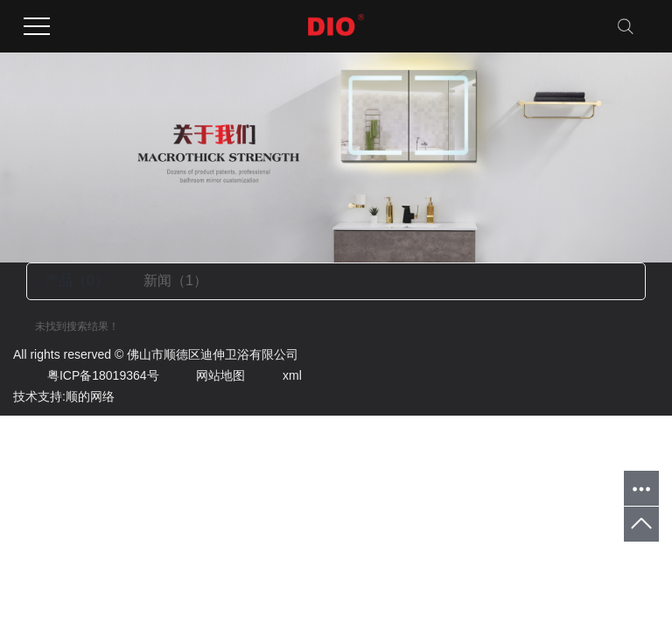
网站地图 (203, 375)
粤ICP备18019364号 (86, 375)
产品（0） (77, 280)
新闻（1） (175, 280)
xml (275, 375)
